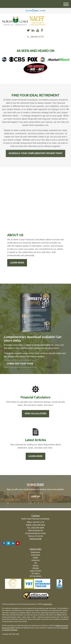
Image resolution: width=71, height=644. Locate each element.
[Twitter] (28, 31)
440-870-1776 (35, 37)
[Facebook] (42, 31)
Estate (36, 558)
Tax (36, 563)
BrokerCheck (48, 604)
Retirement (35, 552)
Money (35, 566)
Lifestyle (35, 568)
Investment (35, 555)
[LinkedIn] (33, 31)
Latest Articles (35, 571)
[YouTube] (38, 31)
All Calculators (35, 576)
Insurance (35, 560)
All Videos (35, 573)
